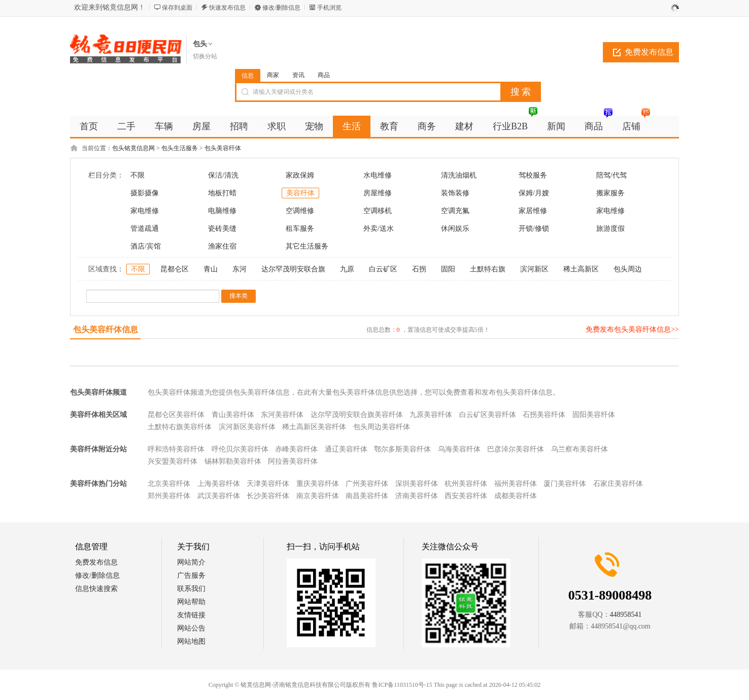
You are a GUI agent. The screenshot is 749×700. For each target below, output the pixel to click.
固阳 (448, 269)
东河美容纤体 (282, 415)
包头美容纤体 (223, 148)
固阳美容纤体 (594, 415)
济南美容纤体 (417, 496)
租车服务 (300, 229)
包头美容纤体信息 (106, 329)
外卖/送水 (379, 229)
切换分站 (205, 56)
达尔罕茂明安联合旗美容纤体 (357, 415)
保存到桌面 (177, 8)
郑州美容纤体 (169, 496)
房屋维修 (378, 193)
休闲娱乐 (455, 229)
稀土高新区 (581, 269)
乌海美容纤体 (459, 449)
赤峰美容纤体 (296, 449)
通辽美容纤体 (346, 449)
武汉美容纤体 (219, 496)
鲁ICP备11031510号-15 (402, 685)
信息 (248, 76)
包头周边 (628, 269)
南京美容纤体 (318, 496)
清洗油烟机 (459, 175)
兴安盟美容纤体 (173, 461)
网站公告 (191, 628)
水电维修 (378, 175)
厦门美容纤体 (565, 484)
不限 (138, 175)
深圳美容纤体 (417, 484)
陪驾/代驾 (611, 175)
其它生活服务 (307, 246)
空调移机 (378, 211)
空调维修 (300, 211)
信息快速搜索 (96, 589)
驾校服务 (533, 175)
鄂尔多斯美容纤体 (402, 449)
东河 (240, 269)
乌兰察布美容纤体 (580, 449)
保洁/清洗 (223, 175)
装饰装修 (455, 193)
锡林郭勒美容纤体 (233, 461)
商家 (273, 75)
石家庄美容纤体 (618, 484)
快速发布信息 (227, 8)
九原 (347, 269)
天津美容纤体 (268, 484)
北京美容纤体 (169, 484)
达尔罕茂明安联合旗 (293, 269)
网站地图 (191, 641)
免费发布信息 (649, 52)
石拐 (419, 269)
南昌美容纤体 (367, 496)
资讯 (298, 75)
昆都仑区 (175, 269)
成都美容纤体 (516, 496)
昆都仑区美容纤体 (176, 415)
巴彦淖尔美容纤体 (516, 449)
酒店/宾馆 (146, 246)
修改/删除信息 (281, 8)
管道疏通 (145, 229)
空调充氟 (455, 211)
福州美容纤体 (516, 484)
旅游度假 (610, 229)
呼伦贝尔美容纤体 (240, 449)
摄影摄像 (145, 193)
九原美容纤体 (431, 415)
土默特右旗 (488, 269)
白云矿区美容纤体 (488, 415)
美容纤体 (300, 193)
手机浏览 (329, 8)
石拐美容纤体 (544, 415)
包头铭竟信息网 (133, 148)
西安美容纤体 (466, 496)
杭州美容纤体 (466, 484)
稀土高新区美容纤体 (314, 427)
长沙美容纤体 (268, 496)
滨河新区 (534, 269)
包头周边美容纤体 (382, 427)
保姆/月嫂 (534, 193)
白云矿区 (383, 269)
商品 (324, 75)
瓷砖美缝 (222, 229)
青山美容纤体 (233, 415)
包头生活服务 (180, 148)
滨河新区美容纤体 (247, 427)
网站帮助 (191, 602)
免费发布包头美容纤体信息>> (632, 329)
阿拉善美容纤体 (293, 461)
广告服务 (191, 575)
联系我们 (191, 589)
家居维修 (533, 211)
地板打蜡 (222, 193)
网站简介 (191, 562)
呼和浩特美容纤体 (176, 449)
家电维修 (145, 211)
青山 (211, 269)
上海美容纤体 (219, 484)
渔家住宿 (222, 246)
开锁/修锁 (534, 229)
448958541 (626, 615)
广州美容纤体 (367, 484)
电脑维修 (222, 211)
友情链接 (191, 615)
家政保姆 (300, 175)
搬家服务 (610, 193)
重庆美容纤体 (318, 484)
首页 (89, 126)
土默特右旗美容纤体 (180, 427)
